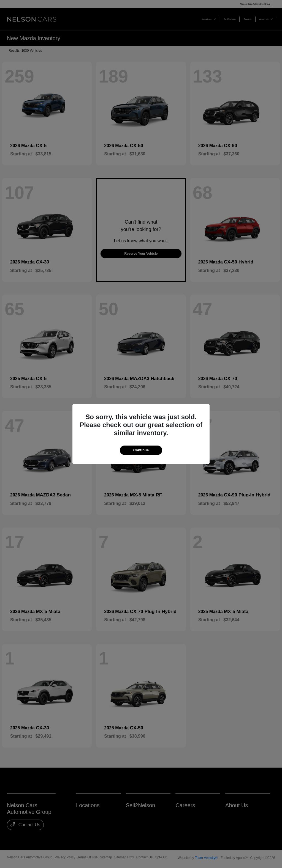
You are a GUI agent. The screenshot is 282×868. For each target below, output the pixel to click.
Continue (141, 450)
